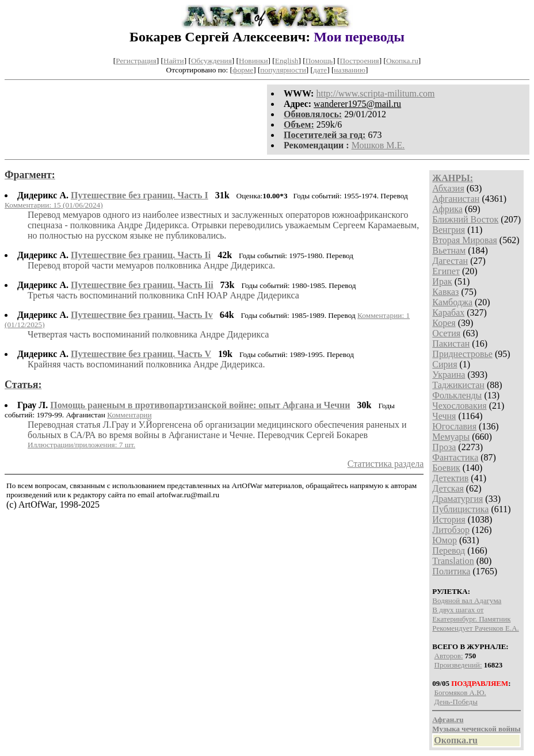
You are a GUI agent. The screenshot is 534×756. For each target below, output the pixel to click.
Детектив (450, 478)
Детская (448, 488)
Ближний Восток (465, 219)
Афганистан (456, 199)
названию (350, 70)
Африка (447, 209)
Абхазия (448, 188)
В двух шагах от (458, 610)
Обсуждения (211, 61)
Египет (446, 271)
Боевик (446, 468)
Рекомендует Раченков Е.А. (475, 628)
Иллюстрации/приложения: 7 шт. (81, 445)
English (287, 61)
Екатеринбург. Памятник (471, 619)
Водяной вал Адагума (467, 600)
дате (320, 70)
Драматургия (457, 499)
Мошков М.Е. (378, 145)
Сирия (445, 364)
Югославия (454, 426)
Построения (359, 61)
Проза (444, 447)
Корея (444, 323)
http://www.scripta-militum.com (375, 93)
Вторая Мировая (465, 240)
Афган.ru (448, 719)
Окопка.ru (402, 61)
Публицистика (460, 509)
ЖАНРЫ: (453, 178)
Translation (453, 561)
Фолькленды (457, 395)
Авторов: (449, 656)
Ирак (442, 281)
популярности (283, 70)
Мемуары (451, 437)
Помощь (319, 61)
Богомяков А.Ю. (460, 692)
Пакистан (451, 344)
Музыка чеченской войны (476, 729)
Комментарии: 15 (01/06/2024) (54, 205)
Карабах (448, 312)
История (449, 519)
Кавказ (445, 292)
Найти (174, 61)
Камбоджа (452, 302)
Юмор (445, 540)
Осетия (446, 333)
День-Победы (456, 702)
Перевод (449, 550)
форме (243, 70)
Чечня (444, 416)
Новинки (253, 61)
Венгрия (449, 230)
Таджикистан (458, 385)
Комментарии (129, 415)
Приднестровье (462, 354)
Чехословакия (459, 406)
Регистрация (136, 61)
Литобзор (451, 530)
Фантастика (455, 457)
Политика (451, 571)
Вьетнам (449, 250)
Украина (449, 375)
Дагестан (450, 261)
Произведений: (458, 665)
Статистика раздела (386, 464)
